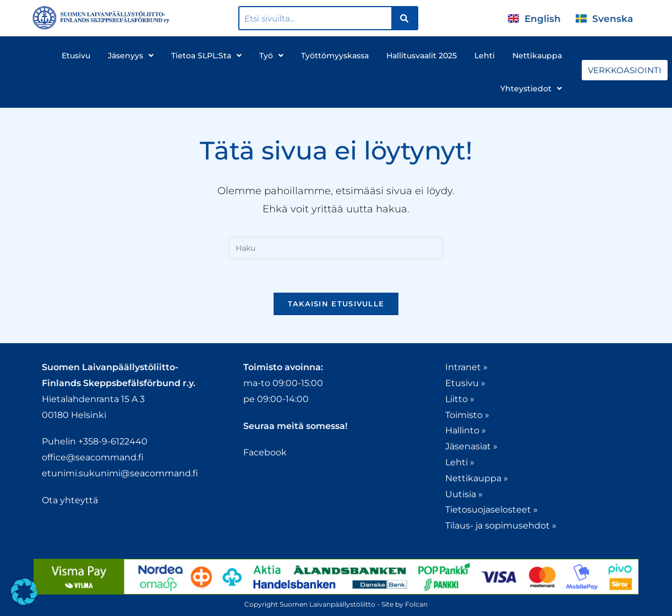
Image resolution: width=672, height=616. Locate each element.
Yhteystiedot (531, 89)
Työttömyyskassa (335, 56)
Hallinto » (466, 430)
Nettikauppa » (477, 478)
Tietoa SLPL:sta (206, 56)
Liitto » (460, 399)
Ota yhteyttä (70, 500)
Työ (271, 56)
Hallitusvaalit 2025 (422, 56)
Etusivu (76, 56)
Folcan (416, 604)
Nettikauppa (537, 56)
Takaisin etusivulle (336, 304)
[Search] (404, 18)
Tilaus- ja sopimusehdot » (501, 526)
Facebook (265, 452)
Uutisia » (464, 494)
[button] (24, 592)
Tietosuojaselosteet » (491, 510)
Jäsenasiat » (471, 446)
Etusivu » (465, 383)
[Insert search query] (336, 248)
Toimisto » (467, 415)
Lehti (485, 56)
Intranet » (466, 367)
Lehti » (460, 462)
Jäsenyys (131, 56)
